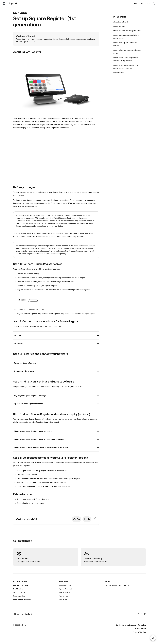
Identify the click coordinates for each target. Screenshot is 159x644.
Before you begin (119, 26)
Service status (64, 592)
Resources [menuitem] (138, 3)
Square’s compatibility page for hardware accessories (44, 471)
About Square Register (121, 22)
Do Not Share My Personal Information (131, 625)
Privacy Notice (140, 629)
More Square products (22, 599)
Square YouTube (65, 599)
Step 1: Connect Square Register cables (127, 31)
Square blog (63, 596)
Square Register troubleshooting (31, 503)
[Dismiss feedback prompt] (95, 518)
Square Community (66, 589)
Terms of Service (139, 632)
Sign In (147, 3)
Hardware (24, 13)
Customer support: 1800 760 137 (117, 585)
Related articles (119, 73)
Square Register (86, 233)
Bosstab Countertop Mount (47, 422)
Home (15, 13)
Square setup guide (59, 203)
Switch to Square (20, 592)
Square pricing (19, 596)
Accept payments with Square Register (33, 499)
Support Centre (65, 585)
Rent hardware (19, 589)
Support (13, 3)
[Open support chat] (153, 638)
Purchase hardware (21, 585)
